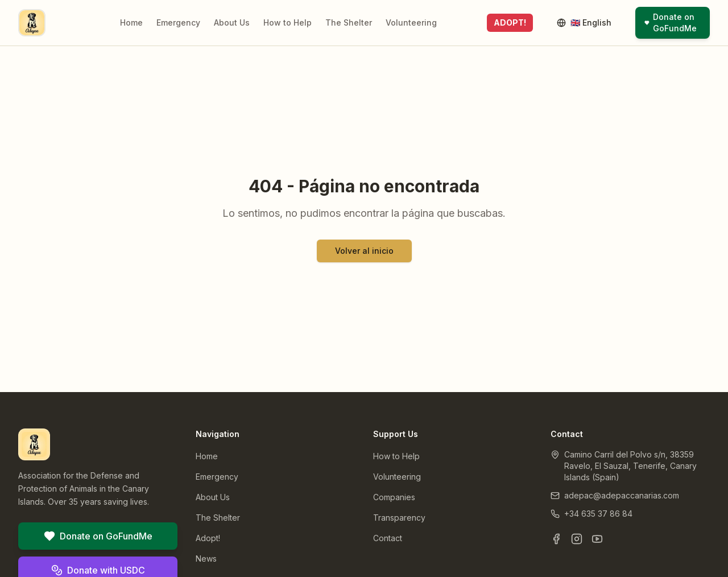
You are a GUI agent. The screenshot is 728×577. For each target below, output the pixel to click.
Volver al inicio (364, 251)
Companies (394, 497)
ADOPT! (510, 22)
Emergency (178, 22)
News (206, 559)
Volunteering (411, 22)
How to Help (288, 22)
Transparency (399, 518)
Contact (388, 538)
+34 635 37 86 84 (598, 514)
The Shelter (349, 22)
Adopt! (208, 538)
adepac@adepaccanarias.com (622, 495)
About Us (232, 22)
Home (131, 22)
